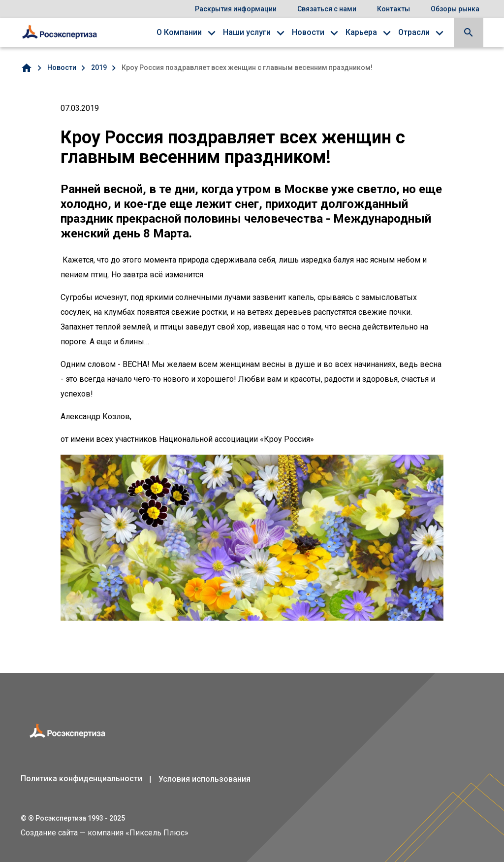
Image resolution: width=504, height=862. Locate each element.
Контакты (394, 9)
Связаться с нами (327, 9)
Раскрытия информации (236, 9)
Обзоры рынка (455, 9)
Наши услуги (247, 32)
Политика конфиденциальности (81, 779)
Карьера (361, 32)
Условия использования (205, 779)
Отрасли (414, 32)
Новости (308, 32)
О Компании (179, 32)
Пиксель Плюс (157, 833)
